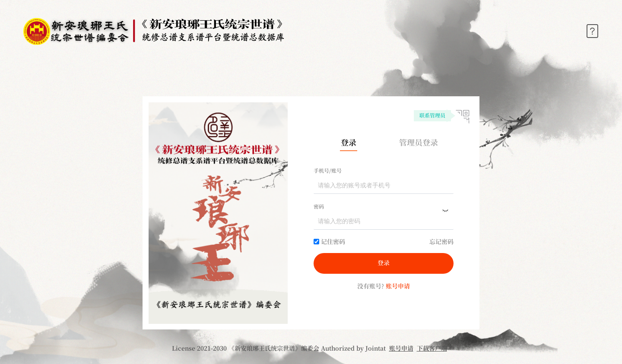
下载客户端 (432, 349)
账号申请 (401, 349)
